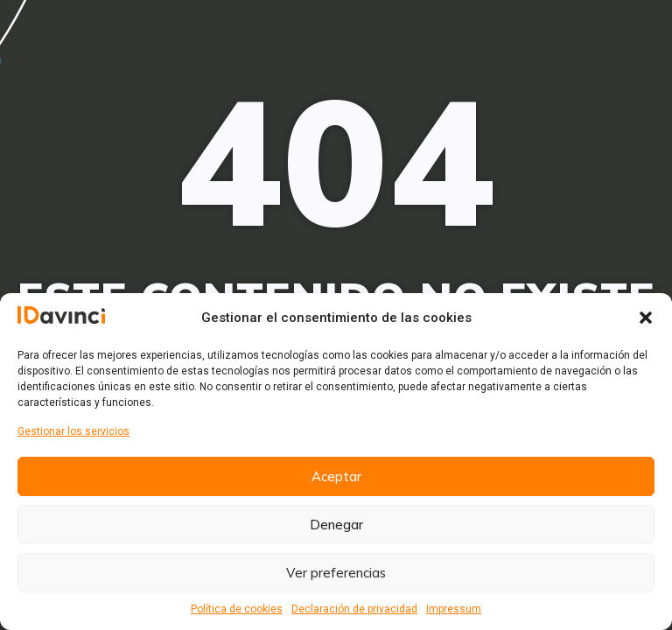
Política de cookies (237, 609)
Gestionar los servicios (73, 431)
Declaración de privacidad (354, 609)
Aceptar (336, 476)
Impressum (454, 609)
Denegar (336, 525)
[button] (646, 318)
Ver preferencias (336, 573)
